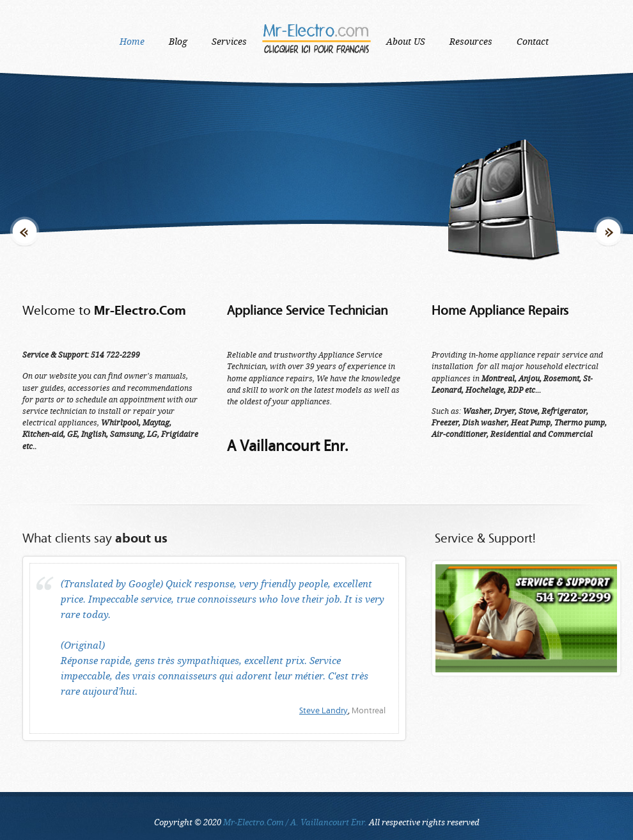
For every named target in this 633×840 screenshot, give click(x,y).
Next (608, 180)
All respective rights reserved (351, 822)
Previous (25, 180)
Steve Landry (324, 711)
